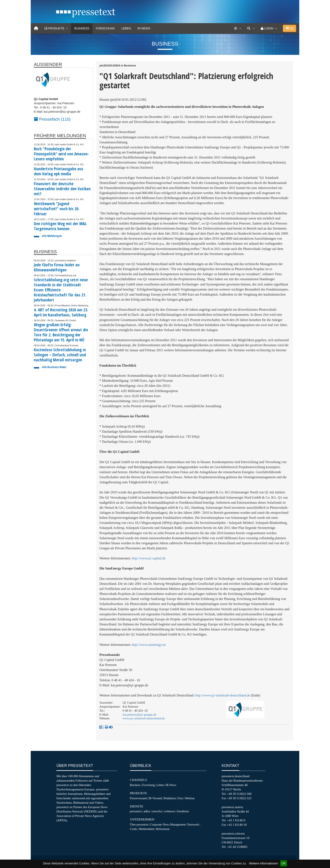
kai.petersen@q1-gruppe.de (140, 715)
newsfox (157, 811)
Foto (180, 798)
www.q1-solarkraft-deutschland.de (144, 718)
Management (178, 824)
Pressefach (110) (52, 119)
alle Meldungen (52, 236)
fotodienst (183, 811)
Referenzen (163, 829)
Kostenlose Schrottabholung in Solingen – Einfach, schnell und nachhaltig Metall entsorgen (60, 355)
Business (82, 28)
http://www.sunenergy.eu (149, 645)
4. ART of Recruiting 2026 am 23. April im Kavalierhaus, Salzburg (61, 312)
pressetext (136, 811)
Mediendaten (147, 829)
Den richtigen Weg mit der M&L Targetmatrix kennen (60, 226)
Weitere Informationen (263, 863)
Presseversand (138, 798)
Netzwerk (193, 824)
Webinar (190, 798)
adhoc (147, 811)
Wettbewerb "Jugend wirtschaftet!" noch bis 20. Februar (57, 209)
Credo (133, 829)
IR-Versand (155, 798)
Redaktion (170, 798)
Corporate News (160, 824)
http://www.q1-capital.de (149, 558)
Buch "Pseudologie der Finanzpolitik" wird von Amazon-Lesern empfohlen (61, 154)
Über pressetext (139, 824)
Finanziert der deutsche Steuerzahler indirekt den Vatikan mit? (62, 189)
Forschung (105, 28)
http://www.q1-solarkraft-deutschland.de (223, 695)
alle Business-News (54, 367)
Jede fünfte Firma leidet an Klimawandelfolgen (57, 267)
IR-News (144, 28)
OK (283, 863)
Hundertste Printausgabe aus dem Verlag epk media (59, 171)
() (289, 28)
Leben (126, 28)
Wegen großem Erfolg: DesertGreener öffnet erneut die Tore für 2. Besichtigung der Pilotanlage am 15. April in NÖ (61, 332)
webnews (170, 811)
